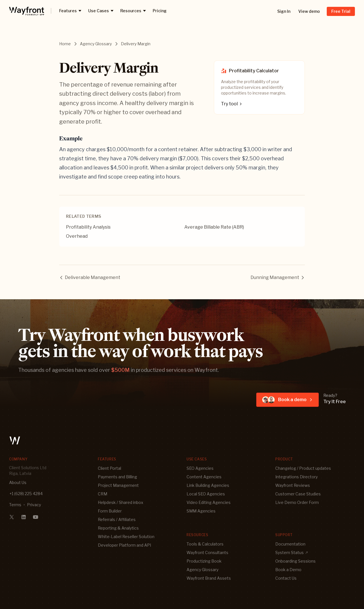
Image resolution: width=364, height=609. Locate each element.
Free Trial (341, 11)
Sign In (284, 11)
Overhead (77, 236)
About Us (18, 482)
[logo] (27, 11)
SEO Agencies (200, 468)
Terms (15, 505)
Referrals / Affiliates (117, 519)
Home (65, 44)
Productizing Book (204, 561)
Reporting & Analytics (118, 528)
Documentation (290, 544)
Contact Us (286, 578)
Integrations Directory (296, 477)
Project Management (118, 485)
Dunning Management (278, 277)
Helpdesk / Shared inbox (121, 502)
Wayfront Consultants (207, 552)
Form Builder (110, 511)
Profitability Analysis (88, 227)
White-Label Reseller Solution (126, 537)
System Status (292, 552)
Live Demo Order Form (297, 502)
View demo (309, 11)
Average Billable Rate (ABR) (214, 227)
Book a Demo (288, 570)
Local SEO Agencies (206, 494)
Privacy (34, 505)
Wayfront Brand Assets (209, 578)
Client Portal (109, 468)
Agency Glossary (96, 44)
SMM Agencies (201, 511)
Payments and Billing (117, 477)
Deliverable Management (90, 277)
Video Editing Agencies (209, 502)
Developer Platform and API (124, 545)
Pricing (160, 11)
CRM (103, 494)
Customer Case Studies (298, 494)
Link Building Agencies (208, 485)
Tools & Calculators (205, 544)
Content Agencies (204, 477)
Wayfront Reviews (293, 485)
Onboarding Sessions (295, 561)
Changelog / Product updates (303, 468)
